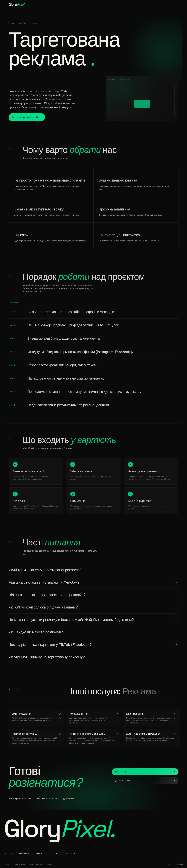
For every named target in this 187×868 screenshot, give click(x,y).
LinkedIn (55, 854)
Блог (105, 4)
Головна (68, 4)
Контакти (114, 4)
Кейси (87, 4)
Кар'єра (96, 4)
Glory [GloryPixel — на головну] (59, 829)
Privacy (170, 864)
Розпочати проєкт (167, 4)
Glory (17, 4)
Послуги (78, 4)
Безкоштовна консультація (27, 117)
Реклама (34, 23)
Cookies (180, 864)
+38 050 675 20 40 (47, 804)
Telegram (70, 854)
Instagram (24, 854)
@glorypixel (69, 804)
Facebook (39, 854)
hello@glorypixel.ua (20, 804)
